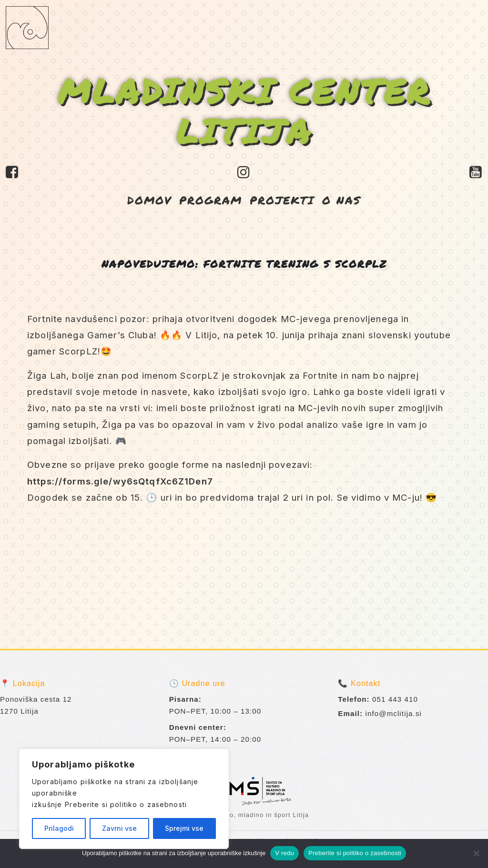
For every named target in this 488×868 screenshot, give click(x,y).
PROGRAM (211, 200)
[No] (476, 853)
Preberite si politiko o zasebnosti (126, 804)
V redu (285, 853)
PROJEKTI (282, 200)
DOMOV (149, 200)
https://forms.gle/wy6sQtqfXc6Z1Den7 (120, 481)
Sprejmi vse (184, 828)
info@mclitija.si (394, 713)
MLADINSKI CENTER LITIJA (244, 111)
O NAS (341, 200)
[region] (124, 799)
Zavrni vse (119, 828)
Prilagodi (59, 828)
